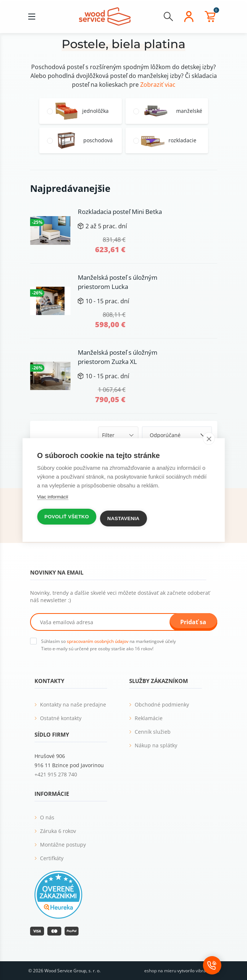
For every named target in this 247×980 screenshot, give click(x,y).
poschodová (98, 140)
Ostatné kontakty (61, 718)
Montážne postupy (63, 845)
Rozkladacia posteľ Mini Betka (120, 212)
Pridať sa (193, 622)
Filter (108, 435)
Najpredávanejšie (70, 188)
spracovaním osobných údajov (98, 641)
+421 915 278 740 (56, 774)
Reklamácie (149, 718)
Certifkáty (52, 858)
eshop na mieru (160, 971)
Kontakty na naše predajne (73, 704)
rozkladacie (182, 140)
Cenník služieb (153, 732)
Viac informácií (53, 497)
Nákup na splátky (156, 745)
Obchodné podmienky (162, 704)
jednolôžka (95, 111)
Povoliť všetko (67, 517)
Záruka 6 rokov (58, 831)
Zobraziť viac (158, 85)
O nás (47, 817)
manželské (189, 111)
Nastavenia (123, 518)
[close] (209, 439)
